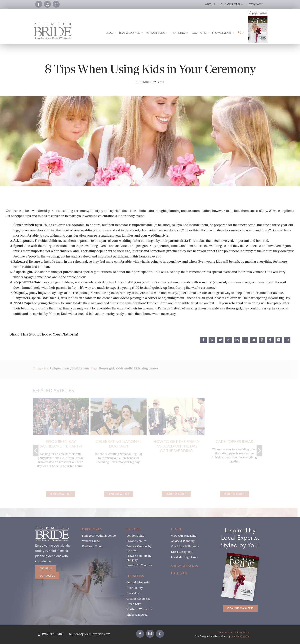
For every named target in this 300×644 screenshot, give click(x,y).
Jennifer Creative (240, 636)
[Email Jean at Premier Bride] (90, 634)
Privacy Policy (242, 632)
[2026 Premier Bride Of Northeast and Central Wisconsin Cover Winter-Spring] (258, 18)
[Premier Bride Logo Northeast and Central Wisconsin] (52, 24)
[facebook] (39, 4)
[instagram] (47, 4)
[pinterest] (56, 4)
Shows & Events (184, 566)
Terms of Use (225, 632)
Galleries (179, 573)
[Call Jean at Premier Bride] (51, 634)
